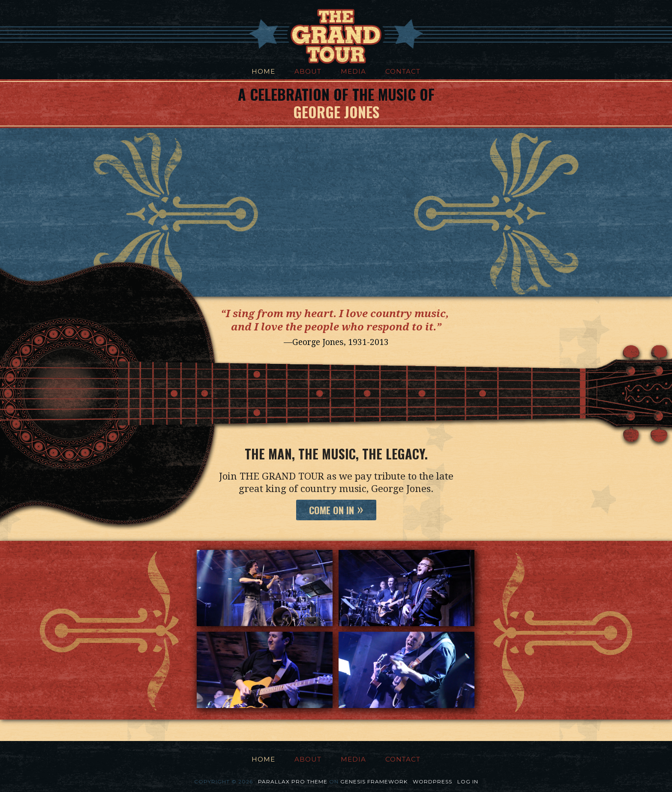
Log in (468, 781)
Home (263, 71)
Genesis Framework (374, 781)
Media (353, 71)
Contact (403, 71)
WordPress (432, 781)
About (308, 71)
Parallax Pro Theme (293, 781)
